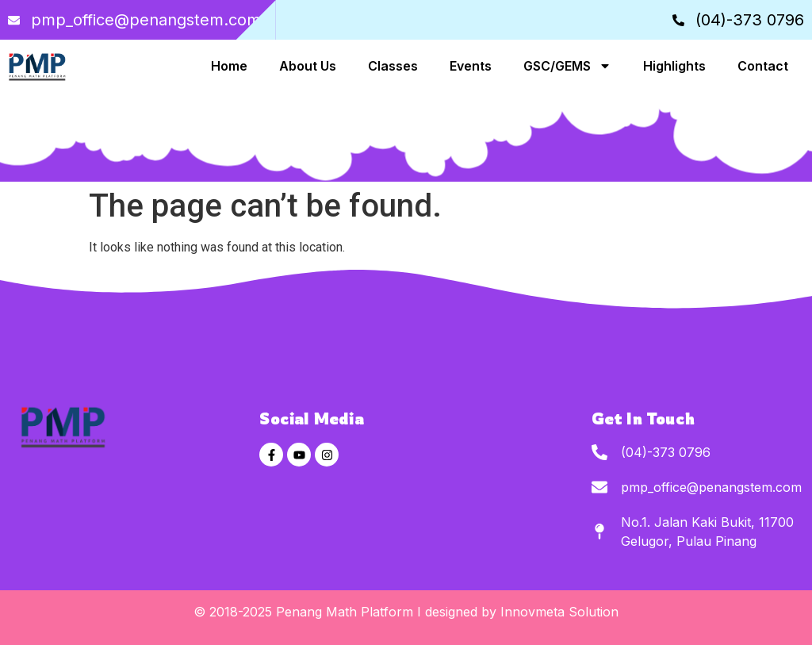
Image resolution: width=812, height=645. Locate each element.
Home (229, 66)
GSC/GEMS (567, 66)
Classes (393, 66)
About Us (308, 66)
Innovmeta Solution (559, 612)
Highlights (674, 66)
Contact (763, 66)
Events (471, 66)
